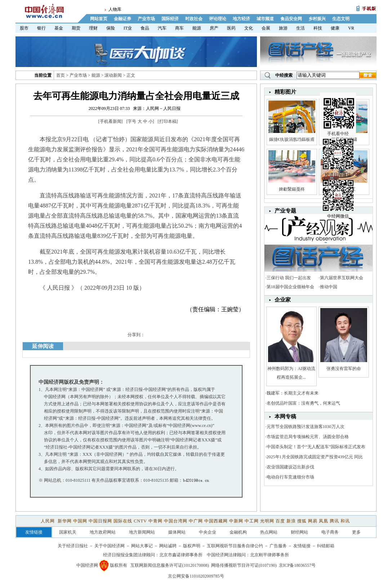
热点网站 (269, 532)
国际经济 (170, 19)
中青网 (155, 521)
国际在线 (123, 521)
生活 (300, 28)
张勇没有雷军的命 (344, 369)
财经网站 (299, 532)
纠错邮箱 (326, 546)
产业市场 (146, 19)
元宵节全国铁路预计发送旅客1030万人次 (306, 427)
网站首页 (99, 19)
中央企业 (208, 532)
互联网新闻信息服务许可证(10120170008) (170, 565)
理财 (93, 28)
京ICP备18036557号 (297, 565)
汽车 (162, 28)
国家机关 (68, 532)
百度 (280, 521)
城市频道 (265, 19)
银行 (41, 28)
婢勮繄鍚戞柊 (292, 189)
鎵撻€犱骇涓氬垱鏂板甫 (292, 139)
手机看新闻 (111, 121)
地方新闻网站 (142, 532)
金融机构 (238, 532)
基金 (59, 28)
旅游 (283, 28)
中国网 (80, 521)
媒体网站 (177, 532)
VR (351, 28)
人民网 (48, 521)
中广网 (196, 521)
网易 (313, 521)
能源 (197, 28)
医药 (231, 28)
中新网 (236, 521)
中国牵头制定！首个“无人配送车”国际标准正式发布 (316, 447)
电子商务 (330, 532)
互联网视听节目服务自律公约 (235, 546)
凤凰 (324, 521)
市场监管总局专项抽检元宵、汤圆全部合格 (308, 437)
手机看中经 (339, 108)
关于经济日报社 (73, 546)
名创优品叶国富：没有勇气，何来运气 (303, 403)
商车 (179, 28)
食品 (145, 28)
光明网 (267, 521)
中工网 (252, 521)
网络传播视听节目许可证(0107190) (244, 565)
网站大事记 (142, 546)
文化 (249, 28)
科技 (318, 28)
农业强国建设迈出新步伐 (290, 467)
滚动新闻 (113, 75)
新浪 (291, 521)
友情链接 (302, 546)
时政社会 (194, 19)
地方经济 (241, 19)
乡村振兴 (317, 19)
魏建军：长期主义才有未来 (293, 393)
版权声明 (192, 546)
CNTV (140, 521)
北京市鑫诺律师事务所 (181, 555)
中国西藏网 (216, 521)
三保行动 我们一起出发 (289, 278)
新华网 (65, 521)
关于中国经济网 (110, 546)
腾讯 (334, 521)
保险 (111, 28)
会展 (266, 28)
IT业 (128, 28)
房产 (214, 28)
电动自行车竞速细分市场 (290, 477)
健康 (335, 28)
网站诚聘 (168, 546)
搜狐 (302, 521)
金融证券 (122, 19)
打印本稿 (168, 121)
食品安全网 (291, 19)
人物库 (115, 9)
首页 (61, 75)
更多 (356, 532)
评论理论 (218, 19)
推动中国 (329, 287)
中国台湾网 (176, 521)
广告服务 (278, 546)
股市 (24, 28)
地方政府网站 (103, 532)
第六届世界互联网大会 (342, 278)
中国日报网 (100, 521)
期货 (76, 28)
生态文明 (341, 19)
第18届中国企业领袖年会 (290, 287)
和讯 (345, 521)
